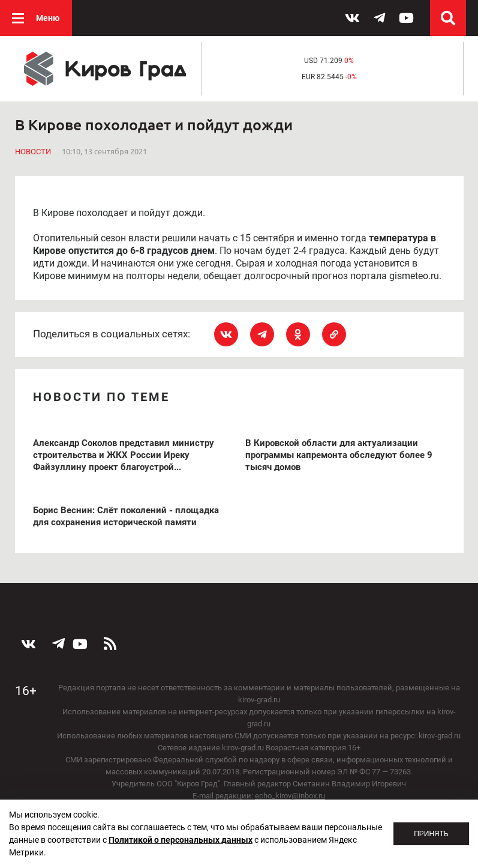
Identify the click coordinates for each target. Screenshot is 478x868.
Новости (33, 152)
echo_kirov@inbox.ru (290, 796)
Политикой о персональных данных (181, 840)
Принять (431, 834)
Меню (48, 18)
